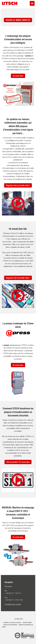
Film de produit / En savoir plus (18, 462)
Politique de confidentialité (10, 625)
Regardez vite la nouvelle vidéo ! (18, 185)
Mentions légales (27, 622)
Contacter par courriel (13, 604)
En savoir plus (18, 76)
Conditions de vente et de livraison (12, 622)
